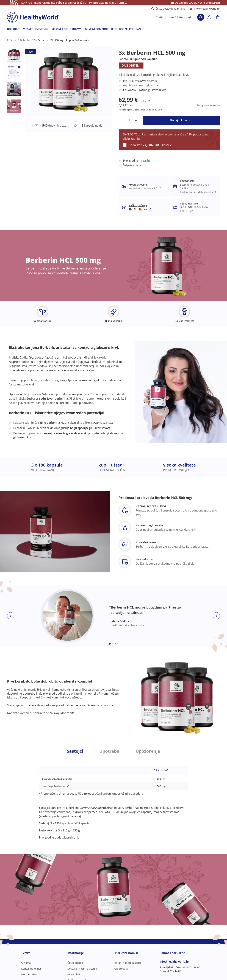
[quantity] (129, 120)
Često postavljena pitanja (168, 9)
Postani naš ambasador (127, 963)
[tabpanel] (113, 798)
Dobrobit (25, 40)
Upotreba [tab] (109, 751)
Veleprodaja (121, 969)
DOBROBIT (13, 29)
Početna (12, 40)
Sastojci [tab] (75, 751)
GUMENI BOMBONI (96, 29)
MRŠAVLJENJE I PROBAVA (67, 29)
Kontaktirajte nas (31, 969)
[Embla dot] (110, 644)
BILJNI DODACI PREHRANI (126, 29)
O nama (26, 963)
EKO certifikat (29, 974)
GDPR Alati (74, 974)
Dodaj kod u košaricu (197, 3)
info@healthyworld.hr (205, 9)
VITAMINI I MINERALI (36, 29)
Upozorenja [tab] (148, 751)
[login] (209, 17)
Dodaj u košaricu (181, 120)
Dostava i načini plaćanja (82, 969)
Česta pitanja (75, 963)
